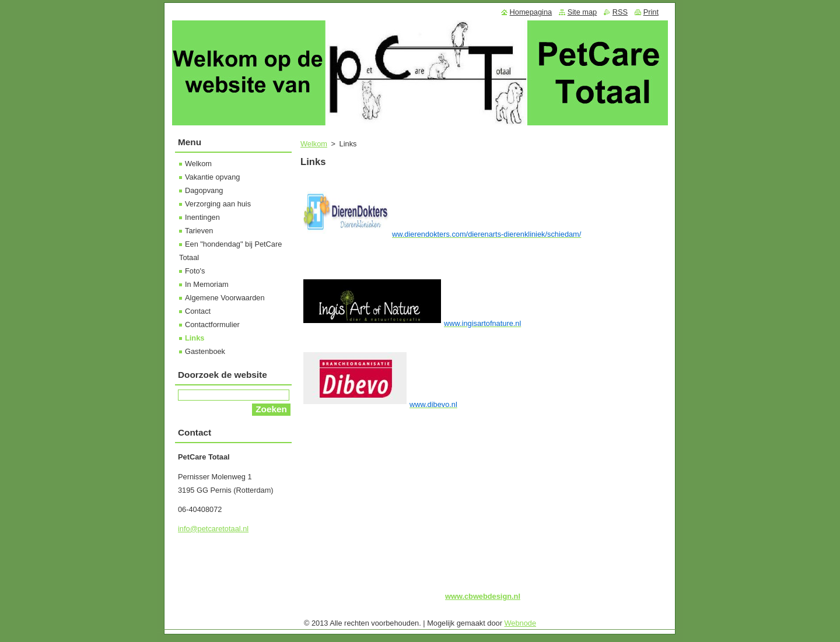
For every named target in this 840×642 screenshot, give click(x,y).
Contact (198, 311)
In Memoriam (207, 284)
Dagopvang (204, 190)
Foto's (195, 271)
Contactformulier (212, 324)
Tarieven (199, 231)
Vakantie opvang (212, 177)
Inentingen (202, 217)
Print (651, 12)
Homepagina (531, 12)
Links (195, 338)
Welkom (314, 144)
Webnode (521, 623)
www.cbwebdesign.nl (483, 596)
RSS (620, 12)
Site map (582, 12)
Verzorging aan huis (218, 204)
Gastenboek (205, 351)
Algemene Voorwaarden (225, 298)
